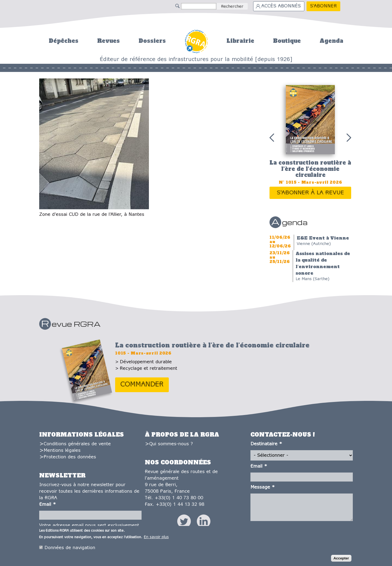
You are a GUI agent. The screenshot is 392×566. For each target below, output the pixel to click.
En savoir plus (156, 538)
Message (263, 487)
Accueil (196, 41)
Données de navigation (70, 549)
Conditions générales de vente (77, 444)
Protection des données (70, 457)
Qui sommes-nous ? (171, 444)
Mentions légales (62, 451)
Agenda (331, 41)
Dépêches (64, 41)
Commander (142, 385)
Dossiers (152, 41)
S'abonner (323, 6)
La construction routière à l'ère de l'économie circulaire (310, 169)
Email (48, 505)
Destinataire (266, 444)
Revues (108, 41)
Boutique (287, 41)
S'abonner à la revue (310, 193)
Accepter (341, 560)
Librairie (240, 41)
